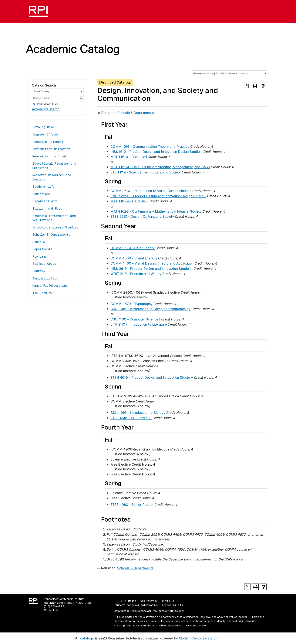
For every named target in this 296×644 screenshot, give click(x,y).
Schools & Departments (51, 235)
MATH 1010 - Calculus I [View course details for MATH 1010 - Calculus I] (129, 157)
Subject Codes (44, 264)
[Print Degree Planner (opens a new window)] (247, 86)
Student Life (44, 187)
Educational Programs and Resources (54, 166)
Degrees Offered (46, 134)
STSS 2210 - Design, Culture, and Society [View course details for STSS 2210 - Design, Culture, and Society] (142, 216)
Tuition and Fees (47, 209)
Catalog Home (43, 127)
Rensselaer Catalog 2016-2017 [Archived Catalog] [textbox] (221, 73)
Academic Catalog (73, 49)
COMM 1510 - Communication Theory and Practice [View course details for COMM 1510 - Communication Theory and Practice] (150, 147)
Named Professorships (50, 286)
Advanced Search (46, 109)
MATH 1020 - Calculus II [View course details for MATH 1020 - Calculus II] (129, 201)
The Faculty (43, 293)
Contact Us (51, 610)
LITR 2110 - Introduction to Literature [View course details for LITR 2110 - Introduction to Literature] (139, 324)
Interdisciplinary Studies (55, 227)
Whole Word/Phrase (47, 104)
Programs (39, 257)
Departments (42, 249)
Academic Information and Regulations (54, 218)
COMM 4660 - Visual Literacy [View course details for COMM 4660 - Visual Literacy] (134, 258)
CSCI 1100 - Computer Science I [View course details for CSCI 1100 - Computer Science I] (135, 319)
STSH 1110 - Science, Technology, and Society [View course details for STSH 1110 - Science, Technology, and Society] (146, 172)
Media (132, 601)
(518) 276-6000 (54, 606)
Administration (45, 278)
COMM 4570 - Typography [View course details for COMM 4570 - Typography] (131, 304)
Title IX (168, 601)
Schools (39, 242)
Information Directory (51, 149)
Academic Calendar (48, 142)
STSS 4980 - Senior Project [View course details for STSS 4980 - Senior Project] (132, 505)
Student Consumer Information (136, 605)
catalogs (87, 638)
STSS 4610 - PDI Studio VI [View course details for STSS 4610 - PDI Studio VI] (131, 418)
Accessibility (172, 605)
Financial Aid (45, 201)
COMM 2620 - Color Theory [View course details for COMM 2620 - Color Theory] (133, 248)
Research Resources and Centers (52, 177)
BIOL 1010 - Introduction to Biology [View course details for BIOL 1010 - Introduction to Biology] (138, 413)
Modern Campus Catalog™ (200, 638)
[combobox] (230, 73)
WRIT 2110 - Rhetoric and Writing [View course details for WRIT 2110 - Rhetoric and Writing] (136, 274)
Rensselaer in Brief (49, 156)
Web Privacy (149, 601)
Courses (39, 271)
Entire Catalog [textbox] (41, 91)
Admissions (41, 194)
